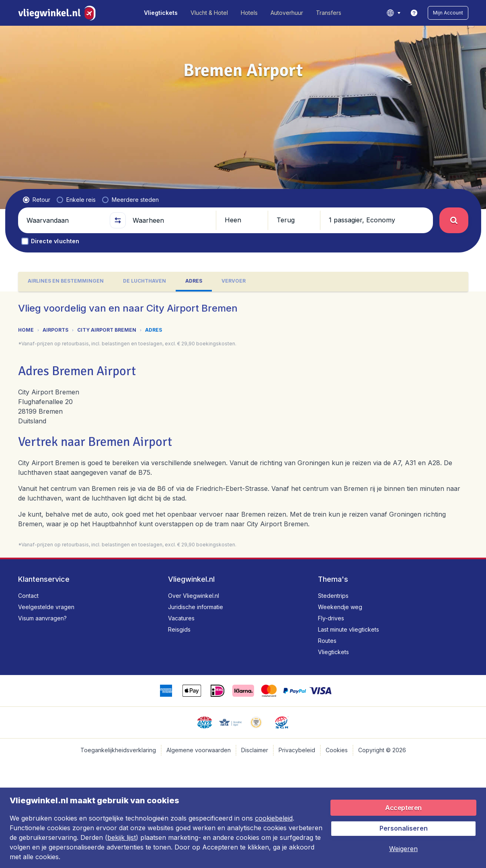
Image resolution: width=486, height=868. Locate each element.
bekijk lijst (122, 837)
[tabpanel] (243, 425)
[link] (414, 13)
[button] (448, 13)
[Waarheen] (171, 220)
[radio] (37, 200)
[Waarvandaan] (65, 220)
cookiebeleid (274, 818)
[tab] (66, 282)
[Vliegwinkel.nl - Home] (58, 13)
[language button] (393, 13)
